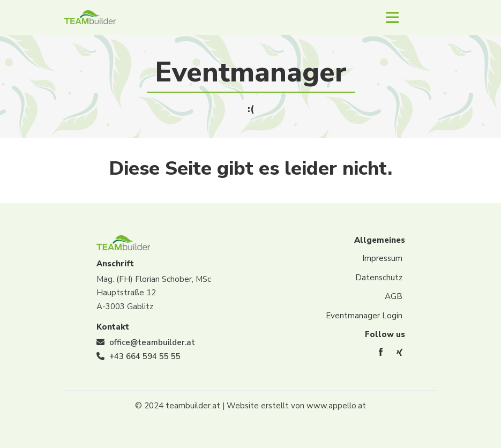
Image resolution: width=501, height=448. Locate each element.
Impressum (382, 258)
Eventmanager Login (364, 316)
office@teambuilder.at (152, 342)
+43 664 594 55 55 (145, 356)
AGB (394, 296)
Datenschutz (379, 278)
